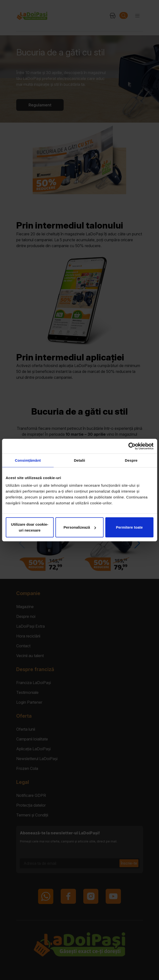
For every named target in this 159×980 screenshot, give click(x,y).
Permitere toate (129, 527)
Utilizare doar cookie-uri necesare (30, 527)
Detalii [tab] (80, 460)
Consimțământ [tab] (28, 460)
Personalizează (80, 527)
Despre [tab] (131, 460)
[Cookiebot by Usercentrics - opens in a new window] (132, 446)
